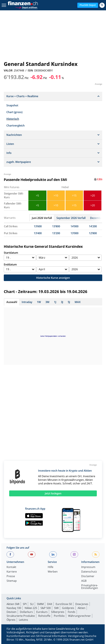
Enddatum (10, 264)
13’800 (56, 226)
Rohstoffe (44, 616)
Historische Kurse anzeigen (53, 278)
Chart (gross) (14, 112)
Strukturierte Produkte (21, 616)
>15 (74, 195)
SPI (25, 604)
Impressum (88, 567)
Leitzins (23, 620)
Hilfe (51, 567)
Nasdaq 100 (14, 608)
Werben (53, 572)
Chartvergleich (16, 126)
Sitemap (12, 581)
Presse (11, 576)
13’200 (56, 233)
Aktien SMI (13, 604)
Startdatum (11, 253)
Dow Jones (82, 604)
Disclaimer (88, 576)
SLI (32, 604)
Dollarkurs (26, 612)
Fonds (72, 612)
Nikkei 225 (31, 608)
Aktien (81, 608)
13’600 (38, 226)
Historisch (13, 119)
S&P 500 (46, 608)
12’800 (93, 233)
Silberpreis (58, 612)
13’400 (38, 233)
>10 (56, 195)
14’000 (74, 226)
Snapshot (12, 105)
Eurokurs (42, 612)
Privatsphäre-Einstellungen (90, 587)
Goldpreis (68, 608)
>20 (93, 195)
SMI (56, 608)
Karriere (12, 572)
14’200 (93, 226)
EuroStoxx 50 (64, 604)
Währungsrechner (79, 616)
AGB (84, 581)
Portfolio (59, 616)
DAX (50, 604)
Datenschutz (89, 572)
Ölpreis (11, 620)
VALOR (8, 70)
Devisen (11, 612)
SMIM (40, 604)
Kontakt (11, 567)
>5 (37, 195)
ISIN (30, 70)
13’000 (74, 233)
